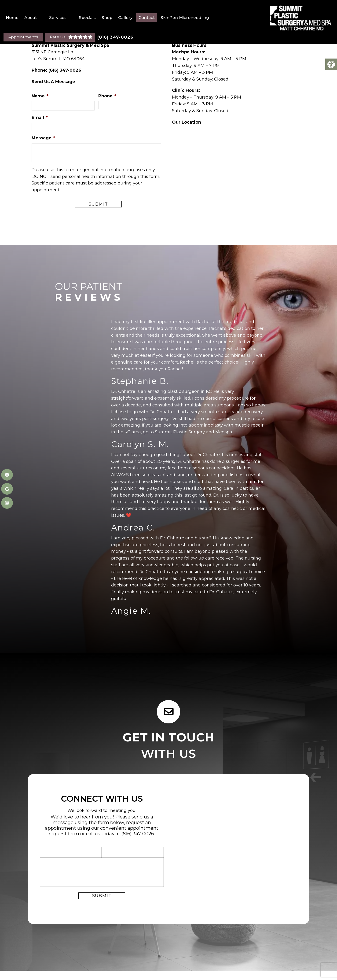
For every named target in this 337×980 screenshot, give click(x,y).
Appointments (23, 37)
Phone (107, 96)
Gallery (125, 18)
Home (12, 18)
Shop (107, 18)
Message (43, 138)
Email (40, 118)
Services (58, 18)
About (31, 18)
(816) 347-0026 (115, 37)
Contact (147, 18)
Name (40, 96)
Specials (87, 18)
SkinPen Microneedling (185, 18)
